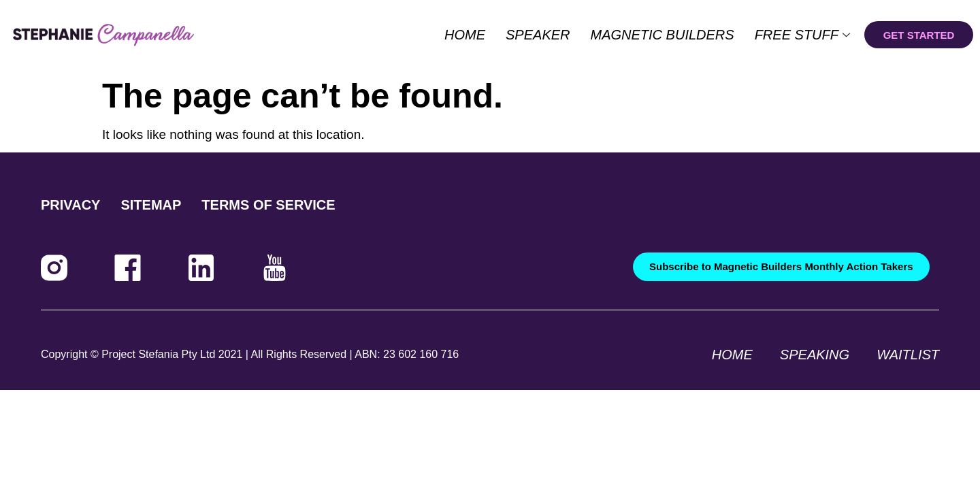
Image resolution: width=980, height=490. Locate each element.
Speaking (815, 355)
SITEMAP (151, 205)
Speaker (538, 35)
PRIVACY (70, 205)
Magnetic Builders (663, 35)
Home (465, 35)
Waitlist (908, 355)
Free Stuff (802, 35)
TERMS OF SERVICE (268, 205)
